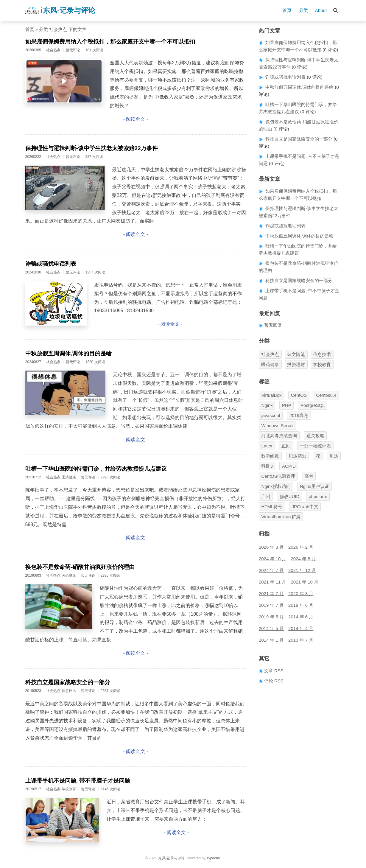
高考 (309, 476)
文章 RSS (274, 671)
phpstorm (318, 496)
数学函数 (270, 456)
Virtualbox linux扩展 (281, 517)
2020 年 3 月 (301, 594)
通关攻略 (315, 436)
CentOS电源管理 (278, 476)
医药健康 (270, 364)
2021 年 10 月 (305, 582)
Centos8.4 (326, 395)
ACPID (289, 466)
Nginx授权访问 (276, 486)
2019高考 (299, 415)
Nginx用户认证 (314, 486)
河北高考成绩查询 (279, 436)
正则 (286, 446)
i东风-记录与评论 (60, 10)
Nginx (267, 405)
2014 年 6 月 (301, 617)
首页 (287, 10)
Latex (267, 446)
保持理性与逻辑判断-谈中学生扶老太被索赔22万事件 (92, 148)
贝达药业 (298, 456)
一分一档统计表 (315, 446)
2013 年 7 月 (301, 640)
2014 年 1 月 (271, 640)
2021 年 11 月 (273, 582)
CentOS (299, 395)
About (321, 10)
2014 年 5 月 (271, 628)
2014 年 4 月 (301, 628)
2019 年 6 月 (301, 605)
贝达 (334, 456)
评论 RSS (274, 681)
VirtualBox (271, 395)
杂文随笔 (296, 354)
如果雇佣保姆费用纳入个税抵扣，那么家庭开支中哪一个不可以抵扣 (110, 42)
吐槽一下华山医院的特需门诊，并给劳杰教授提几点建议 (96, 469)
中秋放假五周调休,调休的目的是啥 (68, 353)
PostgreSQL (313, 405)
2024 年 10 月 (273, 559)
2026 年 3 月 (271, 547)
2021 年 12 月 (302, 570)
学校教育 (322, 364)
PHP (287, 405)
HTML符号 (272, 507)
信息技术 (322, 354)
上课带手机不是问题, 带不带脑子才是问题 (78, 781)
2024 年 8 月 (303, 559)
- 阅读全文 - (136, 119)
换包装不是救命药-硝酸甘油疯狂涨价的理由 (80, 567)
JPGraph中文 (305, 507)
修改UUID (290, 496)
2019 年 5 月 (271, 617)
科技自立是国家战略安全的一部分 (68, 682)
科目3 (267, 466)
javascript (271, 415)
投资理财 (296, 364)
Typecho (213, 858)
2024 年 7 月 (271, 570)
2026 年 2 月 (301, 547)
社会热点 (270, 354)
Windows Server (277, 426)
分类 (303, 10)
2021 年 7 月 (271, 594)
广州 (266, 496)
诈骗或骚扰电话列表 (51, 264)
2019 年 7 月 (271, 605)
